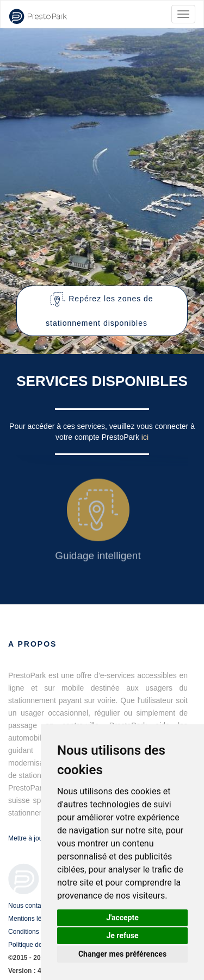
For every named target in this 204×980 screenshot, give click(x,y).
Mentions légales (33, 919)
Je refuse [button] (122, 935)
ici (145, 437)
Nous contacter (30, 906)
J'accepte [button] (122, 918)
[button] (102, 311)
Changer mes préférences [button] (122, 954)
